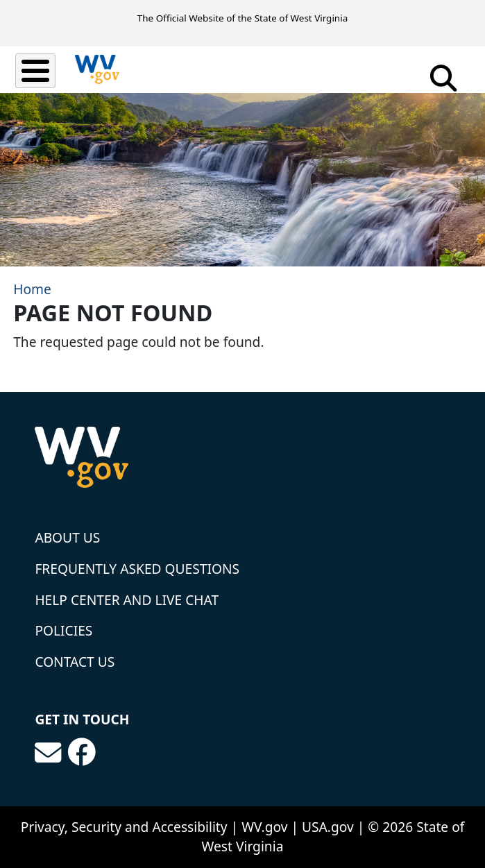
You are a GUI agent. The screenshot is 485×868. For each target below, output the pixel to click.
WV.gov (264, 827)
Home (32, 289)
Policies (63, 630)
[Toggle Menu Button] (35, 71)
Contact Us (75, 662)
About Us (67, 537)
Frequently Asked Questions (137, 569)
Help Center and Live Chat (127, 600)
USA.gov (328, 827)
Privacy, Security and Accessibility (124, 827)
